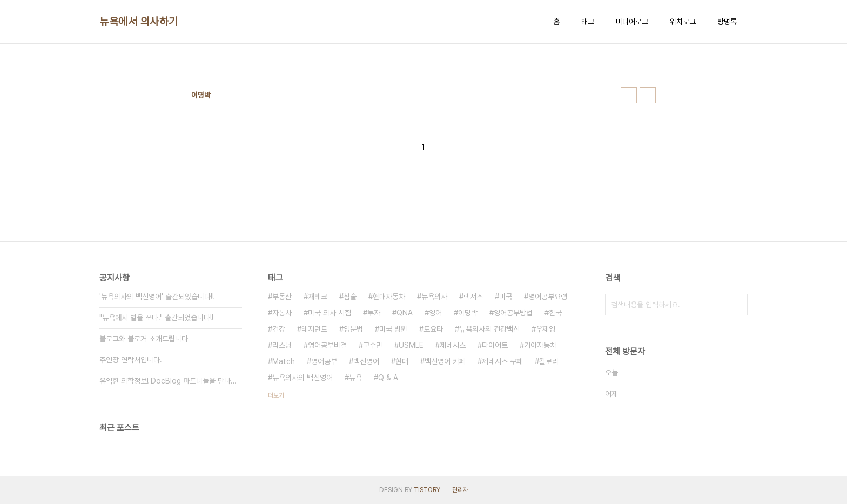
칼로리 (549, 361)
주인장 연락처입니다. (131, 360)
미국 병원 (393, 329)
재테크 (318, 297)
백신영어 (366, 361)
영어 (435, 313)
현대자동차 (389, 297)
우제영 (546, 329)
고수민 (373, 345)
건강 (279, 329)
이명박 (468, 313)
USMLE (411, 345)
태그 (588, 22)
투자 (374, 313)
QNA (405, 313)
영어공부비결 (327, 345)
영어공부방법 (513, 313)
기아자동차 (540, 345)
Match (284, 361)
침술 (350, 297)
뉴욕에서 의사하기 (139, 22)
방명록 (727, 22)
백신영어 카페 (445, 361)
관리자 (460, 490)
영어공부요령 (548, 297)
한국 (555, 313)
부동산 (282, 297)
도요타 (433, 329)
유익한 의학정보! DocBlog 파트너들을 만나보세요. (171, 381)
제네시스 (453, 345)
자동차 (282, 313)
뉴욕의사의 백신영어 (302, 378)
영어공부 (324, 361)
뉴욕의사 (434, 297)
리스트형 (648, 95)
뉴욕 (355, 378)
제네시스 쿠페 (502, 361)
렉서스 (473, 297)
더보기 (276, 395)
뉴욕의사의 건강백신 (489, 329)
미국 (506, 297)
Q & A (388, 378)
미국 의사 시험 (330, 313)
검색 (737, 305)
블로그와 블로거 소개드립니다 (144, 339)
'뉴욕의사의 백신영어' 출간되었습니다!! (157, 297)
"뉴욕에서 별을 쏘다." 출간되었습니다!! (156, 318)
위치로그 (683, 22)
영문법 (353, 329)
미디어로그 (632, 22)
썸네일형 (629, 95)
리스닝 (282, 345)
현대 (402, 361)
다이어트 (495, 345)
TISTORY (427, 490)
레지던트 (314, 329)
